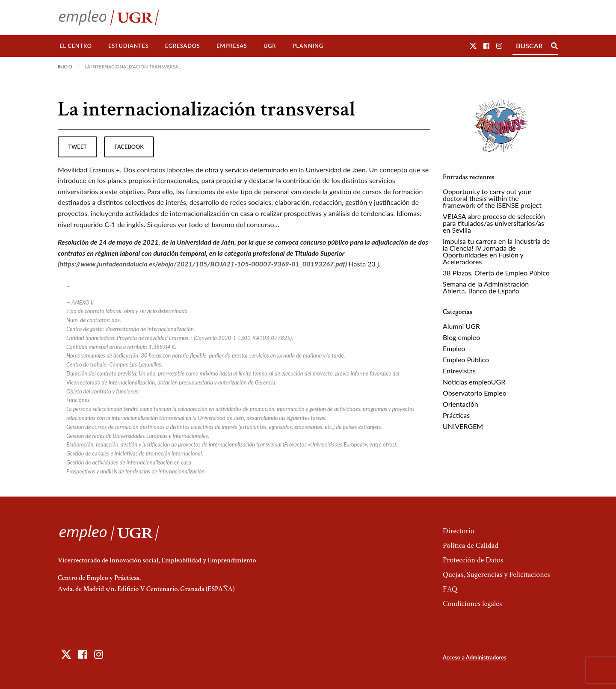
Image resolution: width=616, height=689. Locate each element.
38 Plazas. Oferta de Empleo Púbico (496, 273)
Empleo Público (466, 359)
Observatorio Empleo (475, 393)
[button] (473, 46)
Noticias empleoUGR (474, 382)
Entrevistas (459, 371)
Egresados (183, 46)
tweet (77, 147)
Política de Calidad (471, 546)
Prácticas (456, 415)
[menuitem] (76, 46)
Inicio (65, 67)
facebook (129, 147)
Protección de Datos (473, 560)
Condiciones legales (472, 604)
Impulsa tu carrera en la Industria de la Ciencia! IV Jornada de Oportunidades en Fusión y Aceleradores (496, 251)
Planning (308, 46)
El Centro (76, 46)
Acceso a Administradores (475, 657)
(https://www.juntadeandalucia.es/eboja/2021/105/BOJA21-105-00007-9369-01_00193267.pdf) (203, 264)
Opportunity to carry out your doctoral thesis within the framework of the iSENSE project (492, 198)
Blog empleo (461, 337)
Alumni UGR (461, 326)
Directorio (459, 531)
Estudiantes (128, 46)
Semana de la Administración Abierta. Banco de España (486, 287)
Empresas (232, 46)
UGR (270, 46)
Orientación (461, 404)
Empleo (454, 348)
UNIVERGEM (463, 426)
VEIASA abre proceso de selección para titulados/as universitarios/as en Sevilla (494, 223)
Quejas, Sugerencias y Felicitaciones (496, 575)
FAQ (450, 589)
